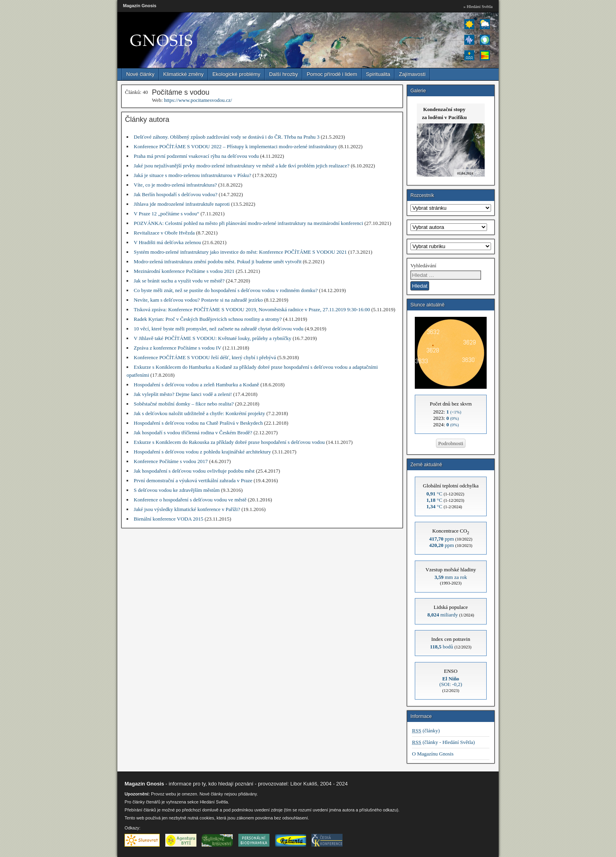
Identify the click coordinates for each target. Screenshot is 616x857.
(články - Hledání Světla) (443, 742)
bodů (442, 647)
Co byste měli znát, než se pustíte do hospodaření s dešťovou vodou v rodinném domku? (226, 290)
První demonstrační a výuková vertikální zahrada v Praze (193, 480)
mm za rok (451, 577)
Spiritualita (378, 74)
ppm (442, 539)
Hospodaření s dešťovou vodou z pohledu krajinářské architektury (202, 452)
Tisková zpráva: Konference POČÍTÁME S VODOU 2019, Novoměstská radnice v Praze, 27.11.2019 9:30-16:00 (252, 309)
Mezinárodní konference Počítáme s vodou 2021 (184, 271)
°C (434, 494)
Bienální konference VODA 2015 (168, 519)
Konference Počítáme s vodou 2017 (171, 461)
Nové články (140, 74)
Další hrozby (283, 74)
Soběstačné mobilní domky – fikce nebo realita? (184, 404)
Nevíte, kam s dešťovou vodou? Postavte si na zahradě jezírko (198, 300)
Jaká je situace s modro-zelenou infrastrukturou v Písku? (192, 175)
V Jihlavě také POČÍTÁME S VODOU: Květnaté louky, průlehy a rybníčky (213, 338)
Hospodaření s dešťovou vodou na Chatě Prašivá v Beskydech (198, 423)
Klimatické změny (183, 74)
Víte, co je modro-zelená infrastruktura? (175, 185)
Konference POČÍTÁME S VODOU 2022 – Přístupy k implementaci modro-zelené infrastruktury (236, 146)
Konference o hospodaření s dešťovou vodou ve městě (190, 500)
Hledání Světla (214, 802)
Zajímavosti (412, 74)
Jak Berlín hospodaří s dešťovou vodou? (176, 194)
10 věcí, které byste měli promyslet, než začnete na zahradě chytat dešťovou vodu (219, 329)
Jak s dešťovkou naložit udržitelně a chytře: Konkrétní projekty (199, 413)
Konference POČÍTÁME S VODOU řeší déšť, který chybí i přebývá (205, 357)
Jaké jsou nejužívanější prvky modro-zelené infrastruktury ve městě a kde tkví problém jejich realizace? (242, 166)
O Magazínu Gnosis (433, 754)
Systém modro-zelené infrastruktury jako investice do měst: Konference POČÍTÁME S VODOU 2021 (240, 252)
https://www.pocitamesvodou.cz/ (198, 100)
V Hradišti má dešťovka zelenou (167, 242)
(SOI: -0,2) (451, 681)
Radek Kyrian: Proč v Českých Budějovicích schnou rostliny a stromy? (208, 319)
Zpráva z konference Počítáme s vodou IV (177, 348)
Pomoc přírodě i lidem (332, 74)
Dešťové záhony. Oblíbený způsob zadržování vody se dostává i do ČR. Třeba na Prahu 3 (227, 137)
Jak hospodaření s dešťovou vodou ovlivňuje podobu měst (194, 471)
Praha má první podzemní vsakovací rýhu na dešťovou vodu (196, 156)
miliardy (443, 615)
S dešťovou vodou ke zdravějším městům (177, 490)
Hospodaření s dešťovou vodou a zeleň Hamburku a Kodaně (196, 385)
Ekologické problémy (236, 74)
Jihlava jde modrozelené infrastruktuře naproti (182, 204)
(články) (426, 731)
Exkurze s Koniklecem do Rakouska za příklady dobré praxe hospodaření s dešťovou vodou (229, 442)
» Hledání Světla (478, 6)
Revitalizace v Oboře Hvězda (164, 233)
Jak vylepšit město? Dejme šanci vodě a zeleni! (183, 394)
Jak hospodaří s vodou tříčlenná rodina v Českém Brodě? (193, 432)
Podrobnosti (451, 443)
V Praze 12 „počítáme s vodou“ (166, 214)
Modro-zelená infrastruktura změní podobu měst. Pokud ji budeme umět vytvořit (218, 261)
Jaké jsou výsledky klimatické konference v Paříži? (187, 509)
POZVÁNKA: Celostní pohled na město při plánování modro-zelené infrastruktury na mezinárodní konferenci (248, 223)
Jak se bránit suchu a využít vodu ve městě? (179, 281)
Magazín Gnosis (140, 6)
